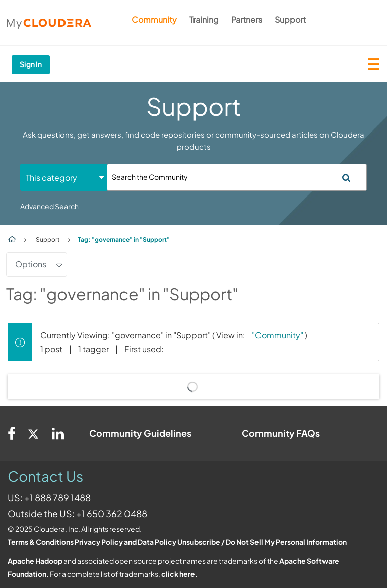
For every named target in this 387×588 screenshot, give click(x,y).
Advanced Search (49, 206)
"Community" (278, 335)
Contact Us (45, 476)
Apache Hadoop (35, 561)
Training (204, 19)
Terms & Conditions (41, 542)
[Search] (237, 177)
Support (290, 19)
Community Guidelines (140, 433)
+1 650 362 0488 (112, 514)
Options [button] (31, 264)
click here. (179, 574)
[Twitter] (34, 433)
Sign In (31, 64)
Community (154, 19)
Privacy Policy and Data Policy (125, 542)
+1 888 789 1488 (57, 498)
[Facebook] (12, 433)
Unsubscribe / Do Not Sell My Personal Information (262, 542)
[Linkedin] (58, 433)
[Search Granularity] (63, 178)
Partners (247, 19)
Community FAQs (281, 433)
